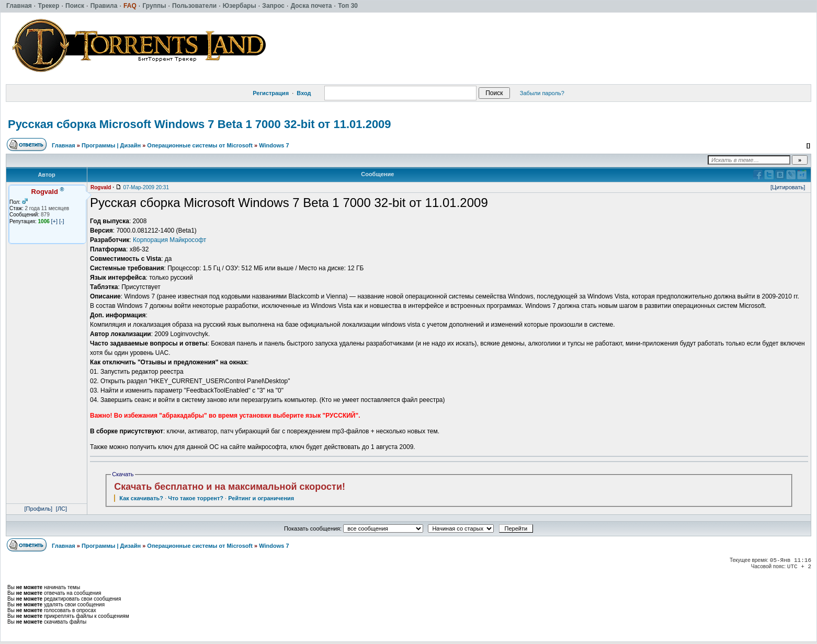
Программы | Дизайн (111, 145)
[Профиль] (39, 509)
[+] (55, 221)
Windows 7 (274, 145)
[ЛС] (61, 509)
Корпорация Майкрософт (169, 240)
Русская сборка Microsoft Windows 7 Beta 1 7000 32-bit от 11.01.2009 (200, 124)
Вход (304, 93)
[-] (62, 221)
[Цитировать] (788, 187)
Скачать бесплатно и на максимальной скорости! (230, 487)
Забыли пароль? (542, 93)
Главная (64, 145)
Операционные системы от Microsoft (200, 145)
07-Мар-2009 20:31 (146, 187)
